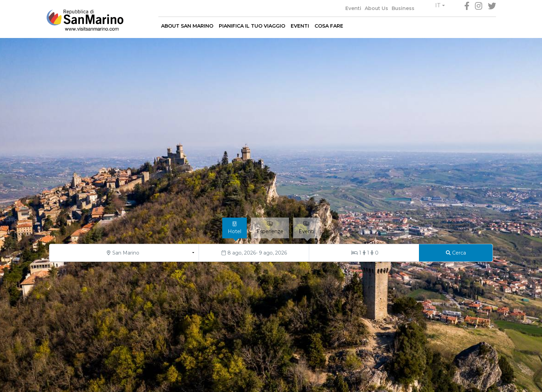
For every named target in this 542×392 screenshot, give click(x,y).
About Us (376, 8)
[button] (440, 6)
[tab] (235, 228)
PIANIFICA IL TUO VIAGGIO (252, 26)
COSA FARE (329, 26)
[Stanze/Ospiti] (364, 253)
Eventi (353, 8)
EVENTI (300, 26)
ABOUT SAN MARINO (187, 26)
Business (403, 8)
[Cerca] (456, 253)
